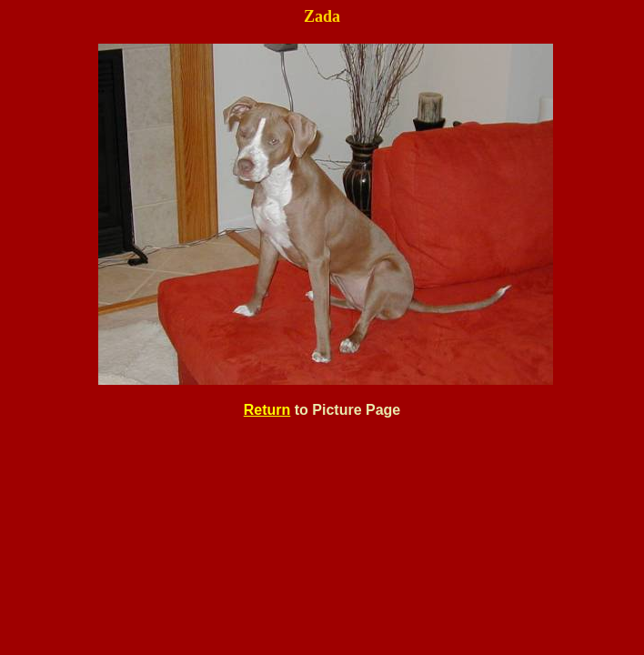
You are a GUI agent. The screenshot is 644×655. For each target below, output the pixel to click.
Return (267, 410)
